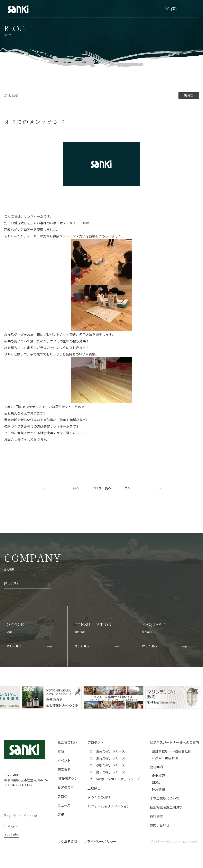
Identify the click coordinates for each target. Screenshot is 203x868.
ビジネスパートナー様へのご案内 (174, 742)
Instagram (12, 826)
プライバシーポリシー (100, 841)
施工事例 (64, 769)
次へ (127, 488)
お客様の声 (66, 787)
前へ (76, 488)
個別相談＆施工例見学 (166, 807)
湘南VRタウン (68, 778)
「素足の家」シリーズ (107, 758)
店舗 (61, 814)
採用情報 (158, 789)
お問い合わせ (160, 825)
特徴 (61, 751)
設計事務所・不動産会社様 (172, 751)
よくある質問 (67, 841)
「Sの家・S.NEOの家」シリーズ (115, 779)
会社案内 (156, 767)
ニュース (64, 805)
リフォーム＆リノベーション (109, 806)
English (10, 815)
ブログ (62, 796)
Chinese (31, 815)
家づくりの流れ (99, 797)
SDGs (156, 782)
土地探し (94, 788)
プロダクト (96, 742)
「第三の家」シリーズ (107, 772)
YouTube (11, 834)
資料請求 (156, 816)
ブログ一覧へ (102, 488)
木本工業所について (165, 798)
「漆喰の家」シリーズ (107, 765)
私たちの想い (67, 742)
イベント (64, 760)
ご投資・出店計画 (165, 758)
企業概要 (158, 776)
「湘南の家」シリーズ (107, 751)
